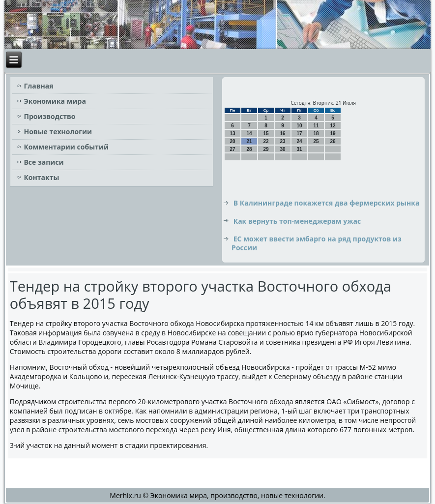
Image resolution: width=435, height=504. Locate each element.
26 (333, 141)
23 (283, 141)
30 (283, 149)
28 (249, 149)
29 (266, 149)
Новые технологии (58, 132)
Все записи (43, 162)
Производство (49, 116)
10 (300, 126)
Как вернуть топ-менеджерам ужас (297, 221)
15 (266, 133)
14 (249, 133)
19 (333, 133)
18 (316, 133)
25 (316, 141)
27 (233, 149)
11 (316, 126)
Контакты (41, 177)
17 (300, 133)
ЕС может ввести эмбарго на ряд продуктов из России (317, 243)
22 (266, 141)
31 (300, 149)
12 (333, 126)
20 (233, 141)
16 (283, 133)
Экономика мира (55, 101)
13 (233, 133)
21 (249, 141)
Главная (38, 86)
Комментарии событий (66, 147)
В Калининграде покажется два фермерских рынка (327, 203)
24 (300, 141)
